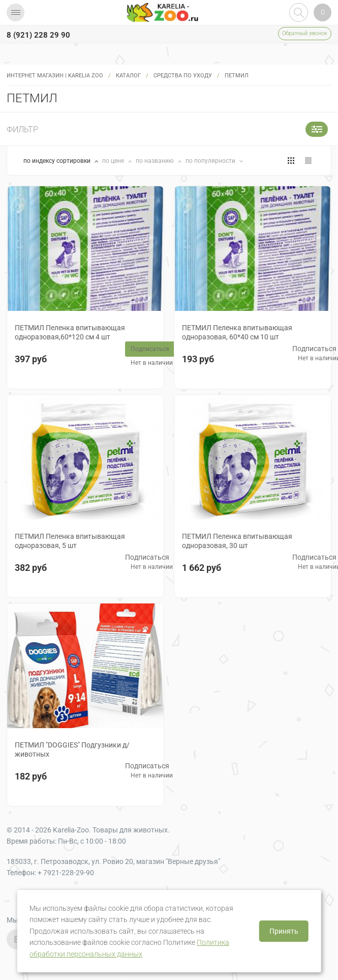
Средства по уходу (183, 76)
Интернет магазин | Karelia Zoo (55, 76)
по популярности (211, 161)
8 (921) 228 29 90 (38, 35)
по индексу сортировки (58, 161)
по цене (114, 161)
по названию (156, 161)
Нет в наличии (152, 363)
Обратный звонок (305, 33)
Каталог (128, 76)
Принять (284, 931)
